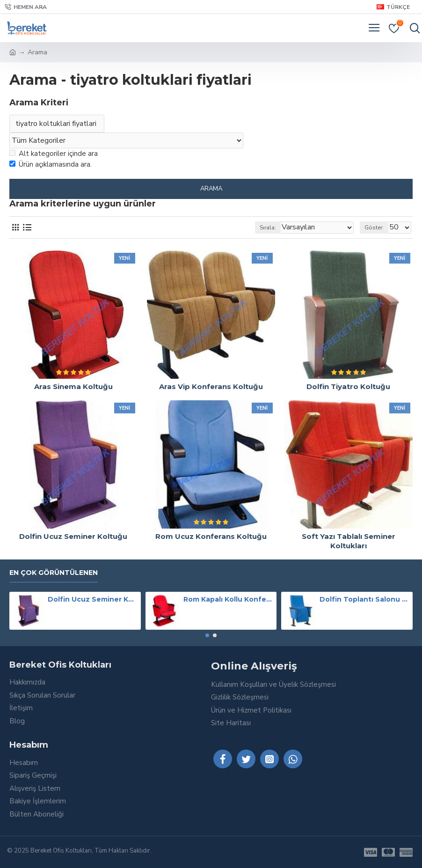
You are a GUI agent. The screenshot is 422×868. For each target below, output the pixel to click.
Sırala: (268, 228)
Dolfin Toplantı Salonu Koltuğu (364, 599)
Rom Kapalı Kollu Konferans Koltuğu (228, 599)
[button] (207, 635)
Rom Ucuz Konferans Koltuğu (211, 536)
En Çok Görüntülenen (54, 573)
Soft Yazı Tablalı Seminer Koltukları (349, 541)
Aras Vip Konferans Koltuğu (211, 386)
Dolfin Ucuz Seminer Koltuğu (73, 536)
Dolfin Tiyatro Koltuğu (348, 386)
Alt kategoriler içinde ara (54, 154)
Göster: (374, 228)
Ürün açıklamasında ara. (51, 164)
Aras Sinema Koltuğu (73, 386)
